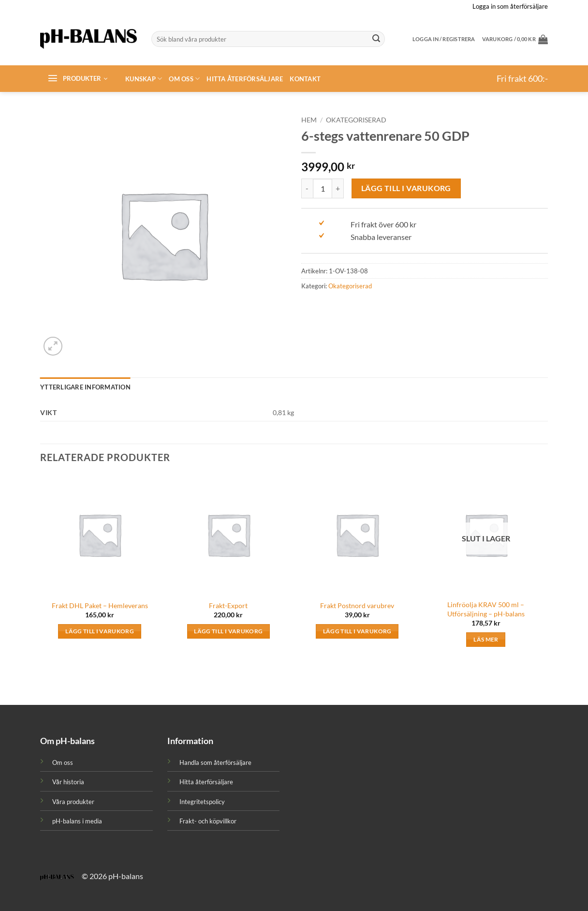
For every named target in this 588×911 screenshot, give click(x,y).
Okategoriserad (356, 120)
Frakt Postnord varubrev (357, 605)
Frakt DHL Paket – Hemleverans (100, 605)
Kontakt (305, 79)
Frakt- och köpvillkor (208, 821)
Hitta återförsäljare (245, 79)
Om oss (184, 79)
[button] (515, 39)
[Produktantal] (323, 188)
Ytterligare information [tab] (85, 387)
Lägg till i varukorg (406, 188)
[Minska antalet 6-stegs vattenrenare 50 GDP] (307, 188)
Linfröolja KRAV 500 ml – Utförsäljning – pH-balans (486, 609)
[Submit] (376, 39)
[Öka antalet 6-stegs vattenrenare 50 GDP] (338, 188)
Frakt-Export (228, 605)
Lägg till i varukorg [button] (100, 631)
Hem (309, 120)
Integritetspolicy (202, 802)
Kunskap (144, 79)
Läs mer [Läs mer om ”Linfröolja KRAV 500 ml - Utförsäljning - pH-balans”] (486, 639)
